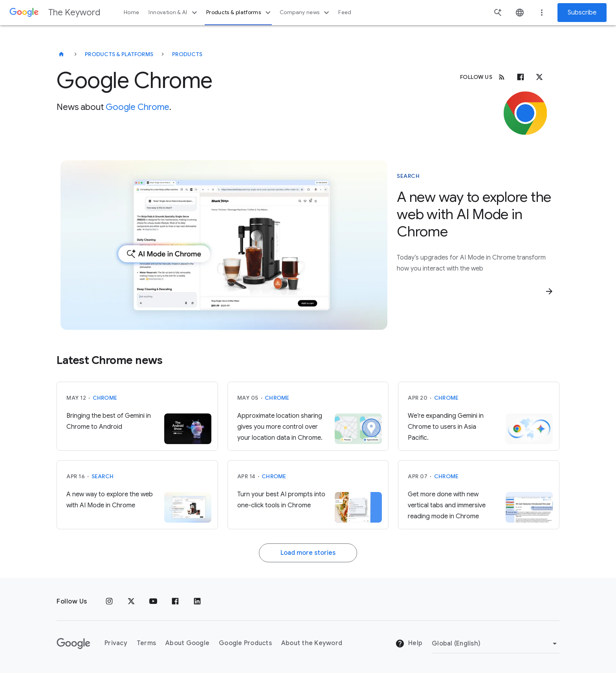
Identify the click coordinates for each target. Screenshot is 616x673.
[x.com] (539, 77)
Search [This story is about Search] (408, 176)
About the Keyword (312, 643)
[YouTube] (153, 602)
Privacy (116, 643)
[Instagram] (109, 602)
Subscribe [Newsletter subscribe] (582, 13)
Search (103, 476)
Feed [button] (345, 12)
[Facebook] (521, 77)
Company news (305, 13)
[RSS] (502, 77)
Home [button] (131, 12)
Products (187, 54)
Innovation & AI (174, 13)
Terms (146, 643)
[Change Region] (496, 644)
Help (409, 644)
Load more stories (308, 553)
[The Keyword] (61, 54)
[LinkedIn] (197, 602)
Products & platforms (239, 13)
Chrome (105, 398)
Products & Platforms (119, 54)
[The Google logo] (73, 644)
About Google (187, 643)
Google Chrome (137, 107)
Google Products (245, 643)
